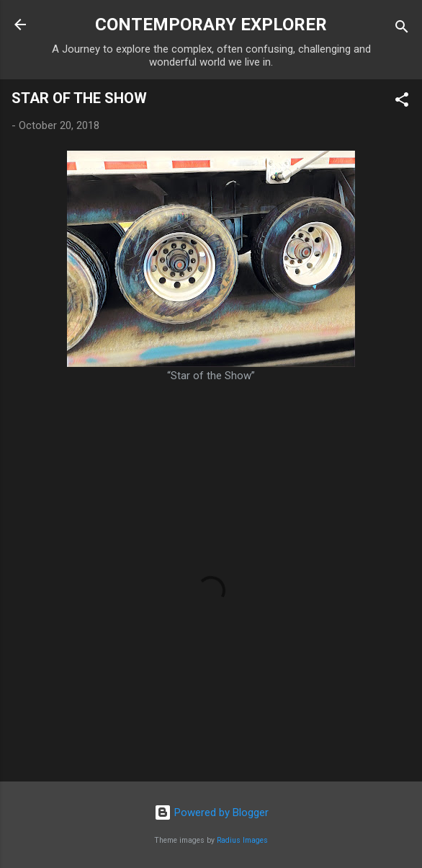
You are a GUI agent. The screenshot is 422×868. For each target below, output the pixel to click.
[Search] (402, 29)
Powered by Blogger (211, 812)
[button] (402, 102)
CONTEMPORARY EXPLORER (211, 25)
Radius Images (242, 840)
